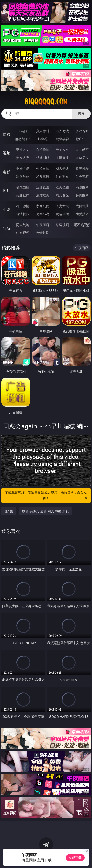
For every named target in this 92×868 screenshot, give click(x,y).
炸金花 (43, 139)
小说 (7, 209)
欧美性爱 (82, 168)
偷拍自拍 (43, 168)
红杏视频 (23, 233)
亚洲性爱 (23, 168)
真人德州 (43, 131)
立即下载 (75, 858)
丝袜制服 (43, 158)
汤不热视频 (82, 225)
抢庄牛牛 (82, 139)
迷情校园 (23, 214)
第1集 (9, 511)
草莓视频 (62, 225)
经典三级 (43, 176)
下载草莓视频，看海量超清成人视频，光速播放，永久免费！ (47, 496)
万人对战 (62, 131)
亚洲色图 (43, 187)
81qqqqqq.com (46, 102)
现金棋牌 (62, 139)
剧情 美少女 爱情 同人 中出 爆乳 (45, 511)
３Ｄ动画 (82, 150)
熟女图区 (62, 195)
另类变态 (82, 176)
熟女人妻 (23, 158)
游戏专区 (82, 131)
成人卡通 (62, 168)
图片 (7, 191)
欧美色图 (62, 187)
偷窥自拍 (23, 187)
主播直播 (62, 158)
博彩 (7, 134)
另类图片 (82, 195)
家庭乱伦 (43, 206)
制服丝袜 (23, 176)
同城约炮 (23, 225)
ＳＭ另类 (82, 158)
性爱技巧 (82, 214)
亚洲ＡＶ (23, 150)
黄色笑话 (62, 214)
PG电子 (23, 131)
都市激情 (23, 206)
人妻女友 (62, 206)
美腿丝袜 (23, 195)
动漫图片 (82, 187)
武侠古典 (82, 206)
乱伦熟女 (62, 176)
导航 (7, 228)
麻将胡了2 (23, 139)
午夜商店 (43, 225)
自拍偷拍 (43, 150)
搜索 (81, 113)
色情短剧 (43, 233)
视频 (7, 153)
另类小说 (43, 214)
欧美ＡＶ (62, 150)
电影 (7, 172)
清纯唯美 (43, 195)
